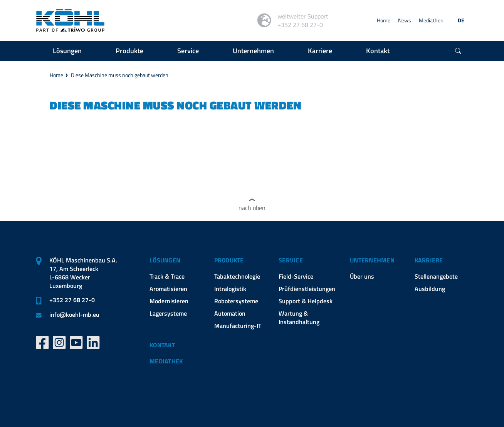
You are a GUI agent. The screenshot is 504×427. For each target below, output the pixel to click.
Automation (230, 313)
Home (384, 20)
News (405, 20)
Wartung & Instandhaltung (299, 318)
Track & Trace (167, 276)
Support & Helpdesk (306, 301)
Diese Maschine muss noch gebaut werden (120, 75)
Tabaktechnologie (237, 276)
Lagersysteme (168, 313)
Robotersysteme (236, 301)
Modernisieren (169, 301)
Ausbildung (430, 289)
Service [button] (188, 51)
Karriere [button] (320, 51)
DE (461, 20)
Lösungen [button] (67, 51)
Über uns (362, 276)
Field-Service (296, 276)
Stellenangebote (436, 276)
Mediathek (431, 20)
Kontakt (162, 345)
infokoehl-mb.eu (74, 314)
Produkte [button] (129, 51)
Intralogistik (230, 289)
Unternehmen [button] (253, 51)
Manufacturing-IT (238, 326)
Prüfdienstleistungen (307, 289)
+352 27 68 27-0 (72, 300)
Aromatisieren (168, 289)
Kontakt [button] (378, 51)
